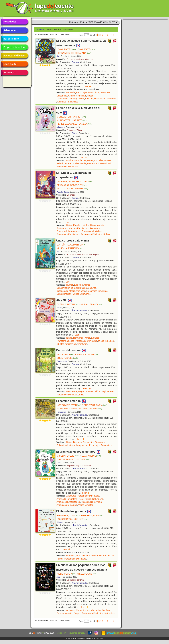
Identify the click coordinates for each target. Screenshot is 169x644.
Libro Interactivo (79, 469)
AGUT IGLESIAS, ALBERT (72, 189)
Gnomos (72, 96)
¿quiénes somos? (77, 633)
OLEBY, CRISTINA (68, 304)
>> (111, 35)
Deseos (60, 613)
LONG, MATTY (66, 49)
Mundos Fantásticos (79, 228)
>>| (115, 35)
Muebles (110, 341)
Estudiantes (80, 160)
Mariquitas (96, 610)
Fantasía (71, 92)
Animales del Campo (67, 505)
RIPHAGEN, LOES (68, 515)
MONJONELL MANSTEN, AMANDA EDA (79, 409)
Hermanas (78, 338)
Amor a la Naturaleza (67, 499)
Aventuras (105, 92)
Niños (69, 225)
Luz (81, 395)
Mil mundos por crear (76, 580)
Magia (81, 391)
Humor (70, 285)
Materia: (40, 29)
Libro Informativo (80, 525)
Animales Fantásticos (68, 102)
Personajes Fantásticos (88, 92)
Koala (59, 463)
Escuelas (98, 160)
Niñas (90, 160)
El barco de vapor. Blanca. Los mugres (83, 255)
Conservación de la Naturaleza (72, 288)
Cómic (75, 198)
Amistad (82, 96)
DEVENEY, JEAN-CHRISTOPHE (75, 181)
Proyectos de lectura (14, 47)
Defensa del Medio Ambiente (71, 291)
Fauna (88, 499)
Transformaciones (65, 341)
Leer (87, 86)
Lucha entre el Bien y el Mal (70, 99)
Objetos (60, 344)
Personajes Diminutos (105, 99)
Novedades (14, 22)
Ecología (79, 285)
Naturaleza (72, 391)
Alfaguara (61, 127)
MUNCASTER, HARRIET (71, 117)
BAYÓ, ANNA (65, 354)
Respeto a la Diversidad (99, 163)
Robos (107, 234)
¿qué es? (62, 633)
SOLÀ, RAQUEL (67, 358)
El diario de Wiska (74, 130)
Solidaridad (62, 445)
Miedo (101, 341)
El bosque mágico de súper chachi (81, 59)
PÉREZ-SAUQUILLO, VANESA (74, 124)
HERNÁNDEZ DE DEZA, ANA (74, 53)
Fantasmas (62, 228)
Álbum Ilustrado (79, 311)
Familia (77, 225)
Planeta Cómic (63, 192)
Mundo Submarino (82, 294)
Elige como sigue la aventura (79, 466)
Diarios (70, 160)
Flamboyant (61, 412)
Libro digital (14, 64)
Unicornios (62, 96)
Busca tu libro (14, 39)
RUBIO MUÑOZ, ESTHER (72, 519)
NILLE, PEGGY (66, 574)
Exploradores (108, 391)
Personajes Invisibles (92, 231)
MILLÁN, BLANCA (92, 304)
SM (58, 56)
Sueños (106, 610)
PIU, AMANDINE (90, 456)
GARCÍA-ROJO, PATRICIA (72, 245)
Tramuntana (62, 361)
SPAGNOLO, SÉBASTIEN (72, 185)
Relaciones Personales (68, 163)
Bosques (77, 442)
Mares (87, 285)
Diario (75, 133)
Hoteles (85, 225)
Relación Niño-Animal (92, 502)
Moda (83, 163)
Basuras (92, 288)
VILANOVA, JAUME (87, 354)
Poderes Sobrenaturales (68, 231)
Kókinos (60, 522)
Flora (81, 499)
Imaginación (82, 445)
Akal (58, 577)
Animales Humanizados (68, 502)
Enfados (95, 338)
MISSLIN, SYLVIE (68, 456)
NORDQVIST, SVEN (69, 405)
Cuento (75, 62)
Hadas (90, 96)
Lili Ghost (71, 195)
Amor (87, 338)
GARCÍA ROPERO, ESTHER (73, 459)
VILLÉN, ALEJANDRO (70, 248)
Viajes (72, 445)
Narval (59, 308)
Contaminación (64, 294)
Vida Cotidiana (83, 556)
